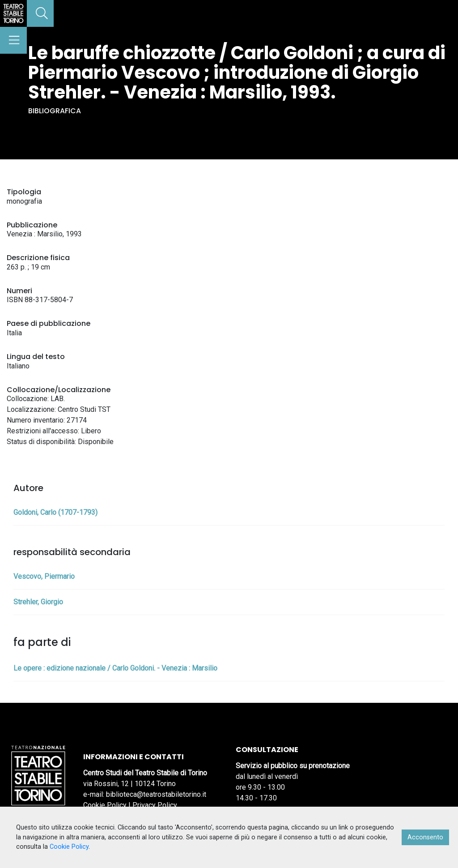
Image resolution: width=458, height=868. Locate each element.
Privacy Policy (155, 805)
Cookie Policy (105, 805)
